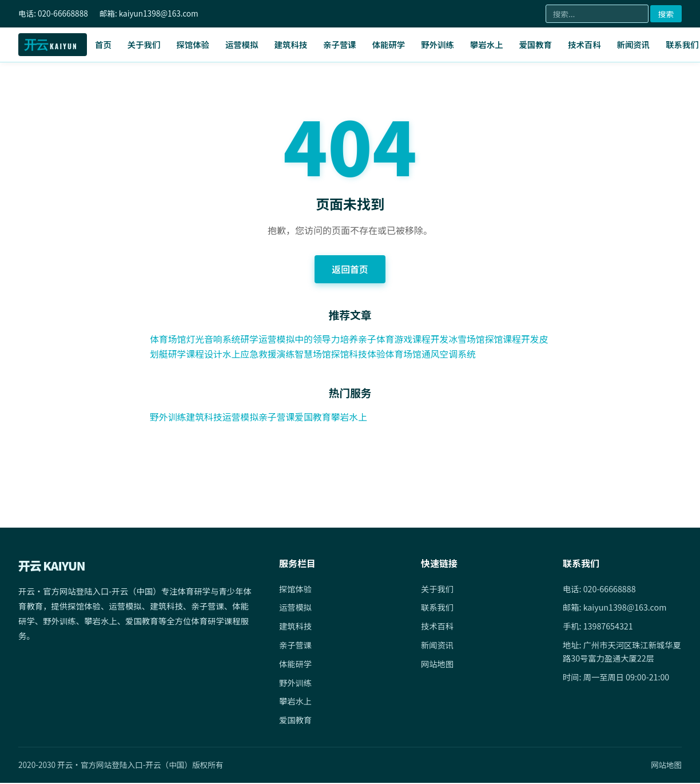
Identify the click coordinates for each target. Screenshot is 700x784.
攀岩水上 (487, 44)
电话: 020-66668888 (600, 589)
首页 (103, 44)
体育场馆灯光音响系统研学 (205, 339)
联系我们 (437, 608)
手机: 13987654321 (598, 627)
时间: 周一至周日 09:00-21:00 (617, 678)
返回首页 (350, 269)
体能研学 (389, 44)
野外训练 (437, 44)
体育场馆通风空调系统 (443, 354)
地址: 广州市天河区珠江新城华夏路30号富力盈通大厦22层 (618, 652)
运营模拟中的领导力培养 (310, 339)
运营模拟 (242, 44)
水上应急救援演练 (269, 354)
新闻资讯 (634, 44)
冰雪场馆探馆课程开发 (498, 339)
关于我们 (144, 44)
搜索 (666, 14)
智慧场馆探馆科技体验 (351, 354)
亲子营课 (340, 44)
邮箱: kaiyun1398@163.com (615, 608)
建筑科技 (291, 44)
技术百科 (584, 44)
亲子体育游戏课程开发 (406, 339)
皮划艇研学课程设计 (191, 354)
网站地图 (437, 665)
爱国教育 (535, 44)
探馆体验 (193, 44)
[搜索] (597, 14)
